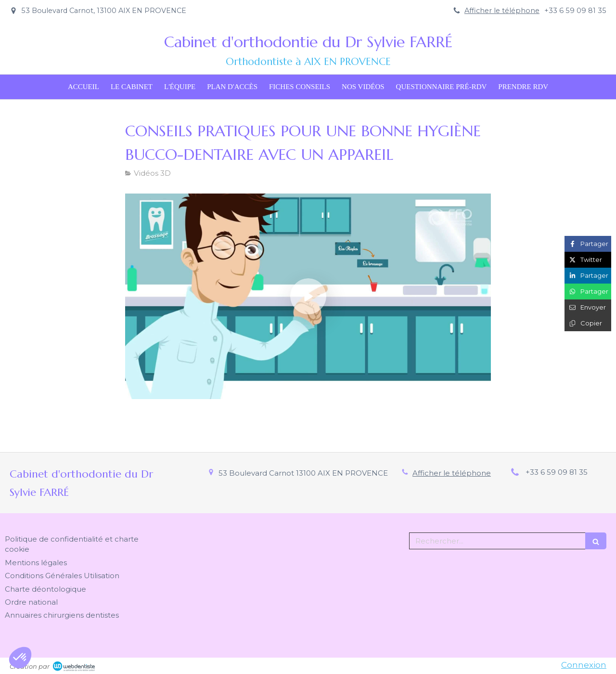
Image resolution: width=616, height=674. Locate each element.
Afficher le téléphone (502, 11)
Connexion (584, 665)
